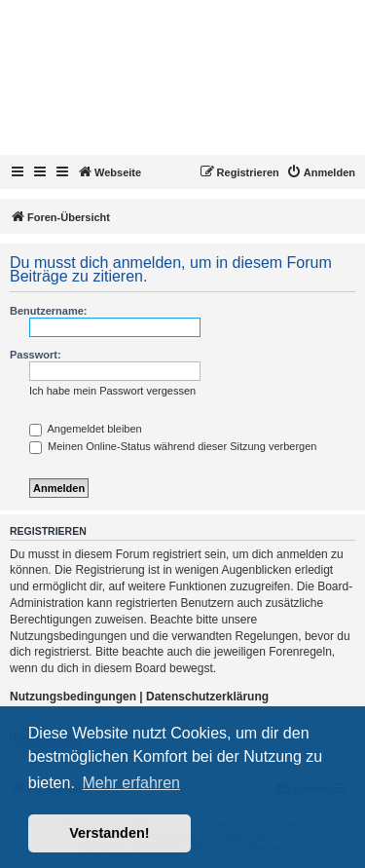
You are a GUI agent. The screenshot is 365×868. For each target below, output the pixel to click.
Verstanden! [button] (109, 833)
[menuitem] (321, 172)
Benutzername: (48, 311)
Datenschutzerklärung (207, 697)
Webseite (109, 171)
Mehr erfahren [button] (131, 783)
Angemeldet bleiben (86, 429)
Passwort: (36, 355)
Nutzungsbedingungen (73, 697)
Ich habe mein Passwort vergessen (112, 391)
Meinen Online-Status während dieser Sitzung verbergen (173, 446)
